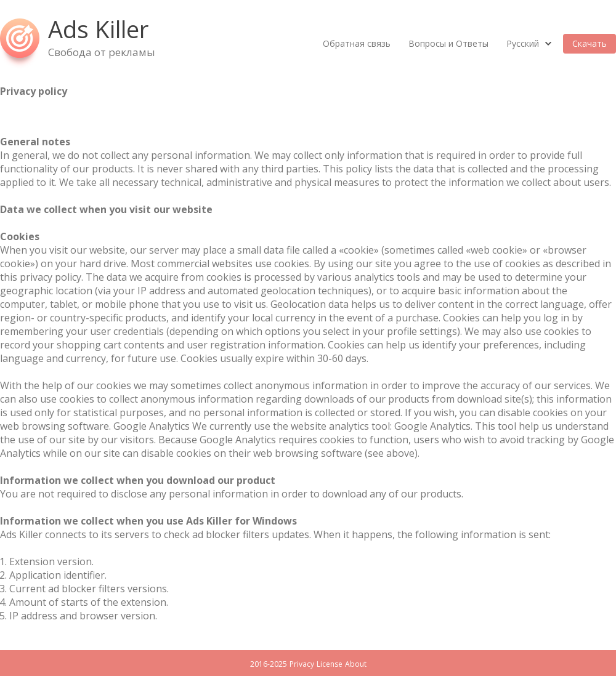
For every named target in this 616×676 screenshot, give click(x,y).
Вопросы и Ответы (448, 43)
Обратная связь (357, 43)
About (356, 664)
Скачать (590, 43)
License (330, 664)
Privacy (302, 664)
